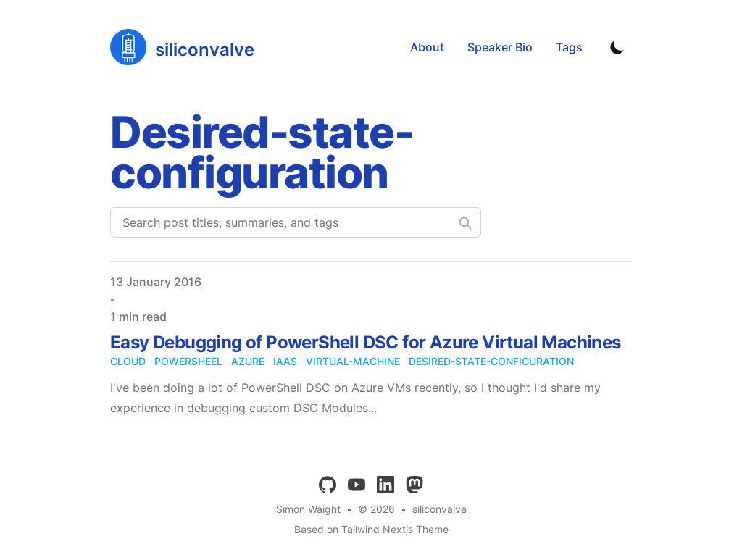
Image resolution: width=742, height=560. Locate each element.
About (427, 47)
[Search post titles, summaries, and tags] (296, 222)
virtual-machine (353, 361)
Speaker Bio (500, 47)
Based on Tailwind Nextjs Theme (371, 529)
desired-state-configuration (491, 361)
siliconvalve (439, 509)
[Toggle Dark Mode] (617, 47)
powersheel (188, 361)
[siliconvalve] (182, 47)
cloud (128, 361)
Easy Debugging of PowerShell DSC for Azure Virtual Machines (366, 342)
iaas (285, 361)
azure (248, 361)
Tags (569, 47)
